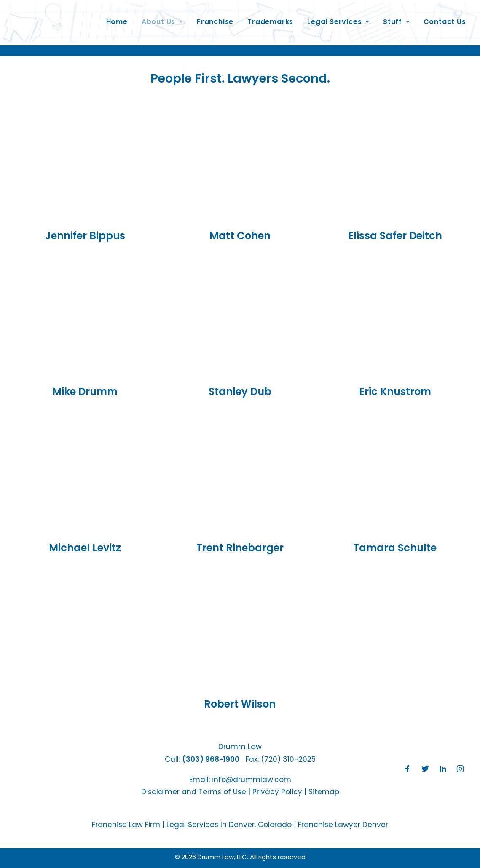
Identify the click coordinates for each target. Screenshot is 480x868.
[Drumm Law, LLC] (54, 19)
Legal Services (337, 18)
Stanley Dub (240, 391)
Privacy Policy (277, 792)
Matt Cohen (240, 236)
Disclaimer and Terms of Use (194, 792)
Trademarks (269, 18)
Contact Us (444, 18)
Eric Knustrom (395, 391)
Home (116, 18)
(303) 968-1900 (211, 759)
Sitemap (324, 792)
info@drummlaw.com (252, 780)
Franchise (214, 18)
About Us (161, 18)
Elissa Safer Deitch (395, 236)
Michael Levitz (85, 548)
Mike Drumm (85, 391)
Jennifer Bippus (85, 236)
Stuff (395, 18)
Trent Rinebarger (240, 548)
